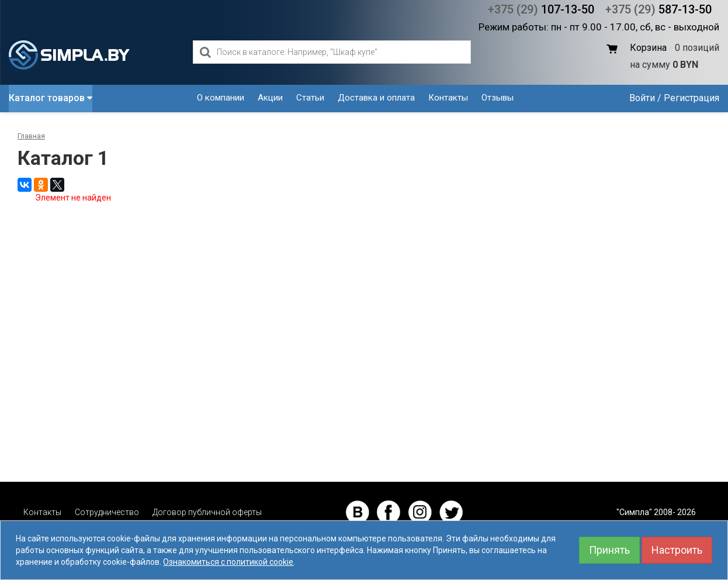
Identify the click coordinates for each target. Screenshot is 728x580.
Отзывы (498, 98)
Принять (609, 550)
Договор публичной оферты (207, 512)
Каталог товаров (51, 98)
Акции (270, 98)
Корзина (648, 48)
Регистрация (691, 98)
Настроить (677, 550)
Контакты (448, 98)
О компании (221, 98)
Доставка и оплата (376, 98)
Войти (642, 98)
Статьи (310, 98)
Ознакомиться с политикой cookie (228, 562)
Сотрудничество (107, 512)
